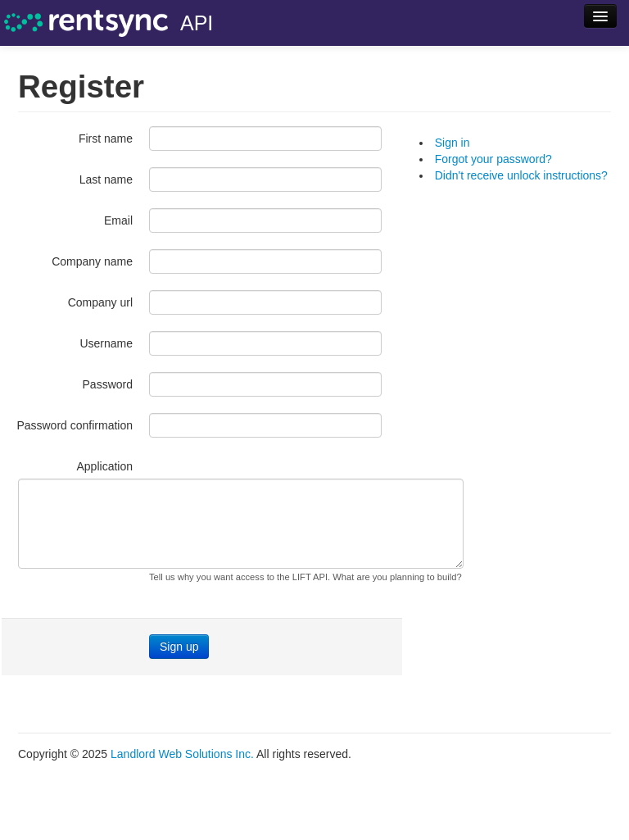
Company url (100, 302)
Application (105, 466)
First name (106, 138)
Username (106, 343)
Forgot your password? (493, 159)
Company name (92, 261)
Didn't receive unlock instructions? (521, 175)
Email (118, 220)
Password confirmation (75, 425)
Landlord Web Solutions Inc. (182, 754)
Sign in (453, 143)
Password (108, 384)
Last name (106, 179)
